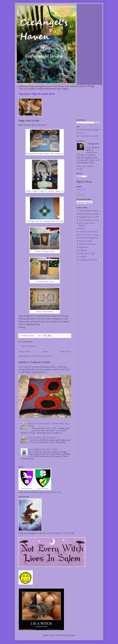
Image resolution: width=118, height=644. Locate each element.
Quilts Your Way (86, 254)
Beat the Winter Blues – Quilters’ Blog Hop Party (49, 425)
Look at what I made (89, 235)
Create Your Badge (81, 195)
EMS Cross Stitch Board (87, 224)
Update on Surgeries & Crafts (34, 362)
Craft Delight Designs (89, 211)
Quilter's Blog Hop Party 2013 (42, 438)
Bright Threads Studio (89, 214)
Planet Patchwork (87, 244)
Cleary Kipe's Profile (81, 190)
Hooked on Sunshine (88, 232)
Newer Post (24, 352)
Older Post (65, 352)
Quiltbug (83, 250)
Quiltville (83, 257)
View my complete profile (85, 168)
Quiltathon (84, 247)
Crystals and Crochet (89, 217)
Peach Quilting (85, 241)
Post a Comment (29, 346)
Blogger (72, 635)
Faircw (82, 229)
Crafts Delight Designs (89, 130)
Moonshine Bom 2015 (88, 136)
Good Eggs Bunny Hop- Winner (43, 449)
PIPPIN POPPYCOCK (88, 238)
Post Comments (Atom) (42, 356)
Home (45, 352)
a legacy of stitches (88, 260)
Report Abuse (84, 182)
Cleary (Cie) (93, 144)
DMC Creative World (89, 220)
